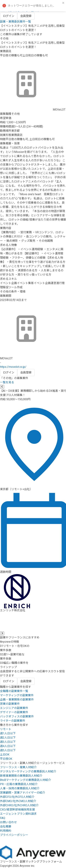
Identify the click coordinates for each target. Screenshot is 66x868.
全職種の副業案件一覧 (14, 691)
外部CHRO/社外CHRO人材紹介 (19, 805)
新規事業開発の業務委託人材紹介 (21, 776)
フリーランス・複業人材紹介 (18, 767)
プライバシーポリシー (14, 835)
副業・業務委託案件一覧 (15, 22)
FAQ (3, 818)
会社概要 (6, 826)
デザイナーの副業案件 (14, 712)
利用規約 (6, 831)
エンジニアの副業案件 (14, 708)
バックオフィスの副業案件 (17, 716)
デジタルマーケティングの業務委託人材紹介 (28, 771)
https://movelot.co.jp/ (13, 367)
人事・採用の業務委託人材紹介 (20, 788)
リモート (6, 729)
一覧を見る (7, 382)
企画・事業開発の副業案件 (17, 700)
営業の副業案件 (10, 704)
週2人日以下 (8, 738)
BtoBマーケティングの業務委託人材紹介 (25, 780)
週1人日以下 (8, 733)
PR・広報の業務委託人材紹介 (19, 784)
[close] (63, 3)
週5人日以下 (8, 750)
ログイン (9, 16)
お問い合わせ (8, 822)
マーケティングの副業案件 (17, 695)
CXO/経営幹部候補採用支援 (17, 810)
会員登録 (26, 16)
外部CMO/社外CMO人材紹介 (18, 801)
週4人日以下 (8, 746)
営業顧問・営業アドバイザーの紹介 (23, 793)
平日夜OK (6, 759)
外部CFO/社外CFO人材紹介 (17, 797)
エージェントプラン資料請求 (18, 814)
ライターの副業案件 (13, 721)
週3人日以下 (8, 742)
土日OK (5, 755)
